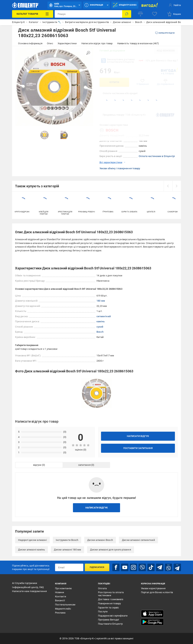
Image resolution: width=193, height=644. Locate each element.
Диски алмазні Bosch (100, 540)
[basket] (174, 14)
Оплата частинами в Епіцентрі (157, 156)
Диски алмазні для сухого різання (110, 550)
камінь (101, 321)
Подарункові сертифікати (113, 616)
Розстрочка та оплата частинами (111, 594)
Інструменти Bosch (67, 540)
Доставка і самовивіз (111, 599)
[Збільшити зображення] (88, 53)
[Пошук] (127, 14)
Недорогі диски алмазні (32, 540)
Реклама (60, 613)
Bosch (100, 332)
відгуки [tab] (37, 465)
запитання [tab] (84, 465)
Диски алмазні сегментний (138, 540)
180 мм (101, 301)
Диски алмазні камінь (31, 550)
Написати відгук (138, 436)
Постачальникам (65, 605)
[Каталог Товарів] (33, 14)
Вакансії (60, 600)
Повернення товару (109, 603)
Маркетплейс (63, 609)
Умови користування (153, 588)
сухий (100, 327)
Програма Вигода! (108, 620)
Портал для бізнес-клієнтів (157, 592)
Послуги (103, 612)
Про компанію (63, 588)
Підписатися (97, 567)
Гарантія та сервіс (109, 608)
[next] (177, 186)
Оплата (102, 588)
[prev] (168, 186)
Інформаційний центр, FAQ (28, 587)
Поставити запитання (138, 448)
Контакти (61, 596)
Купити (114, 82)
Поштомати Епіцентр (110, 624)
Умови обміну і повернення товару (120, 168)
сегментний (104, 316)
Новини (60, 592)
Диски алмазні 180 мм (67, 550)
